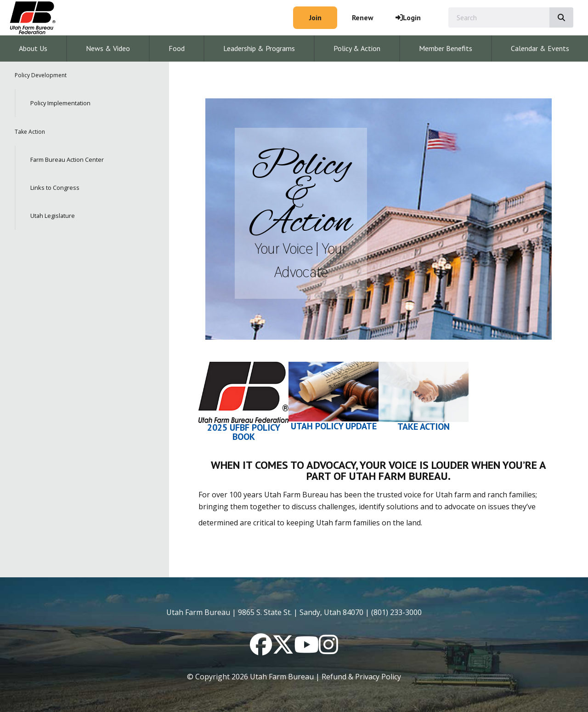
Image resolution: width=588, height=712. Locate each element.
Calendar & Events (540, 48)
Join (315, 17)
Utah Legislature (53, 216)
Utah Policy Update (334, 426)
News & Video (108, 48)
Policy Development (41, 75)
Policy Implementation (60, 103)
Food (177, 48)
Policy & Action (357, 48)
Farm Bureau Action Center (67, 159)
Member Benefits (446, 48)
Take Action (30, 132)
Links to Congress (55, 188)
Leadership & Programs (259, 48)
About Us (33, 48)
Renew (363, 17)
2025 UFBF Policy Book (244, 432)
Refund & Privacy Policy (361, 677)
